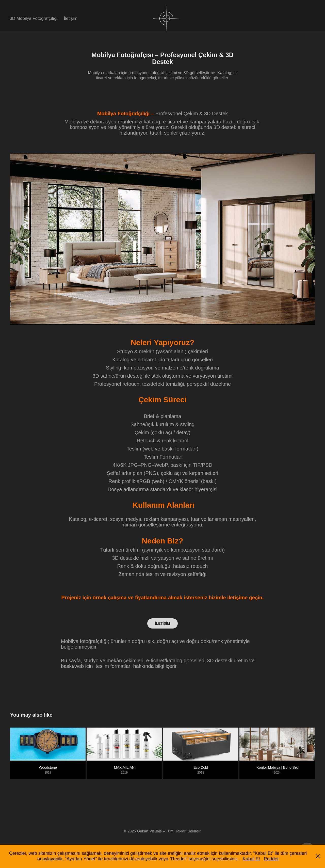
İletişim (71, 18)
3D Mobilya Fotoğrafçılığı (34, 18)
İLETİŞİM (162, 623)
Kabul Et (251, 859)
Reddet (271, 859)
